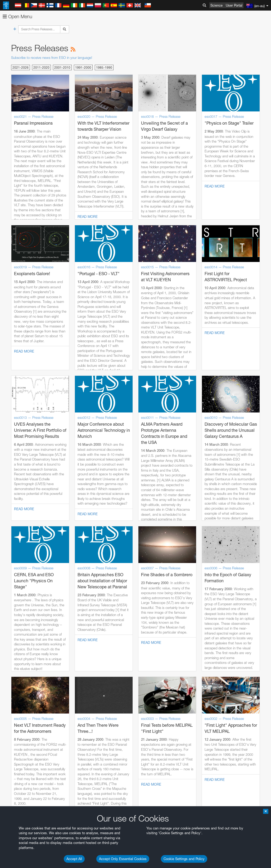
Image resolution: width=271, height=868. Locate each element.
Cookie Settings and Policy (184, 859)
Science (216, 5)
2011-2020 (41, 67)
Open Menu (17, 17)
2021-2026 (21, 67)
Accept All (74, 859)
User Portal (234, 5)
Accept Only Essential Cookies (123, 859)
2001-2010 (62, 67)
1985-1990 (104, 67)
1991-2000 (83, 67)
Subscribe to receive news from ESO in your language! (52, 58)
